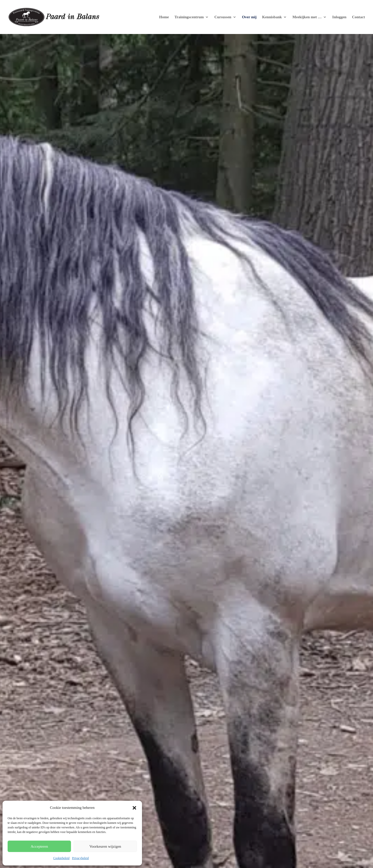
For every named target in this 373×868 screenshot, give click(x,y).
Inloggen (339, 17)
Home (164, 17)
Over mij (249, 17)
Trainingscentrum (189, 17)
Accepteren (39, 846)
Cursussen (223, 17)
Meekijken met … (307, 17)
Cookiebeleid (61, 858)
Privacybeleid (80, 858)
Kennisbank (272, 17)
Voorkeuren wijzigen (105, 846)
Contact (358, 17)
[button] (134, 808)
